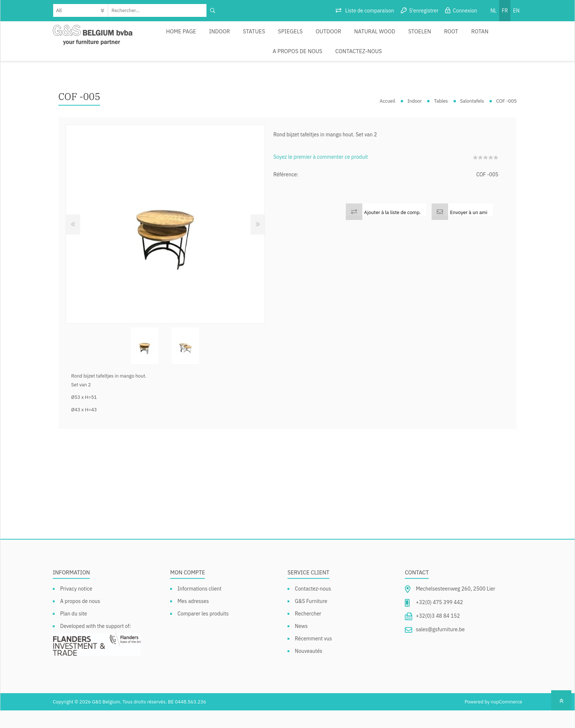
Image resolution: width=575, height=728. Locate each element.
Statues (232, 36)
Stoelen (383, 36)
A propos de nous (480, 36)
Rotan (437, 36)
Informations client (199, 606)
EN (516, 11)
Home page (166, 36)
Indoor (201, 36)
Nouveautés (309, 669)
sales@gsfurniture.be (440, 647)
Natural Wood (342, 36)
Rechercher (308, 631)
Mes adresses (193, 619)
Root (411, 36)
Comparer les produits (203, 631)
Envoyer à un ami (469, 230)
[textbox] (158, 10)
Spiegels (265, 36)
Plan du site (74, 631)
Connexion (465, 11)
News (301, 644)
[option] (145, 363)
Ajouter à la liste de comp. (393, 230)
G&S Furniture (311, 619)
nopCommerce (506, 719)
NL (493, 11)
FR (505, 11)
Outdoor (300, 36)
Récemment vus (313, 656)
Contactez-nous (287, 64)
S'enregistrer (424, 11)
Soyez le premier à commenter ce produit (321, 174)
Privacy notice (76, 606)
